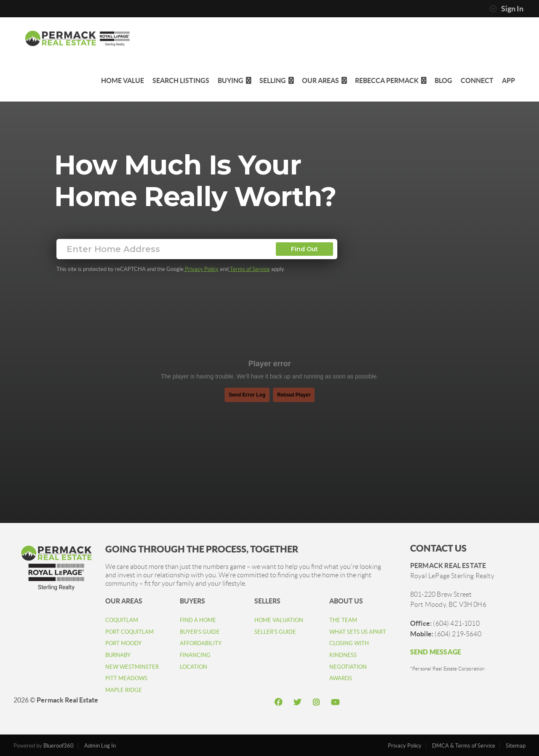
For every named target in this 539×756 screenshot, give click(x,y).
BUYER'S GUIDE (200, 632)
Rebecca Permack (391, 80)
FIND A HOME (198, 620)
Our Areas (324, 80)
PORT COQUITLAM (129, 632)
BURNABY (118, 655)
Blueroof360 (59, 746)
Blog (443, 80)
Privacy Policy (201, 269)
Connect (477, 80)
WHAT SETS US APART (358, 632)
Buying (234, 80)
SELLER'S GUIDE (275, 632)
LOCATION (193, 667)
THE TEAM (343, 620)
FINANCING (195, 655)
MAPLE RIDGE (124, 690)
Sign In (506, 9)
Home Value (123, 80)
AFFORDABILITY (201, 643)
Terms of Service (249, 269)
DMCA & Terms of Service (464, 746)
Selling (276, 80)
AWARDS (341, 678)
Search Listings (181, 80)
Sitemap (516, 746)
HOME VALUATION (279, 620)
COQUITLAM (122, 620)
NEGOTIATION (348, 667)
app (508, 80)
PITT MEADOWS (126, 678)
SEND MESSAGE (436, 652)
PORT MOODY (123, 643)
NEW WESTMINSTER (132, 667)
